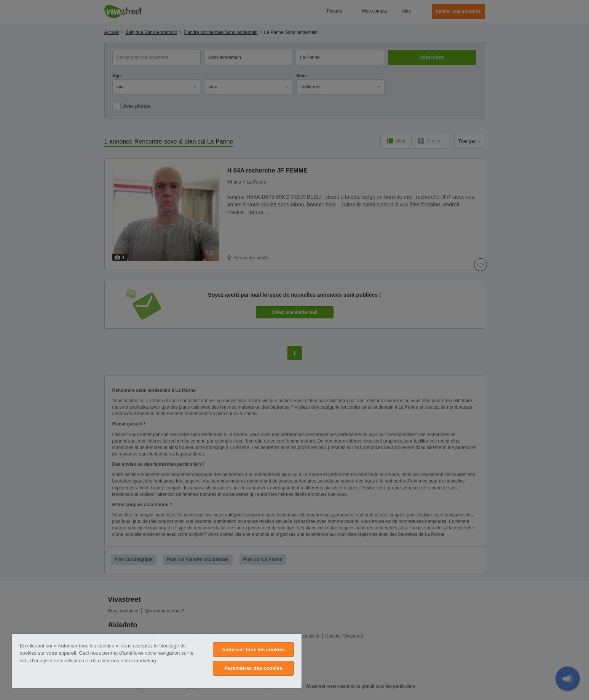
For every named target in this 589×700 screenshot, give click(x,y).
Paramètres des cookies (254, 668)
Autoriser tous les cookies (253, 650)
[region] (157, 661)
